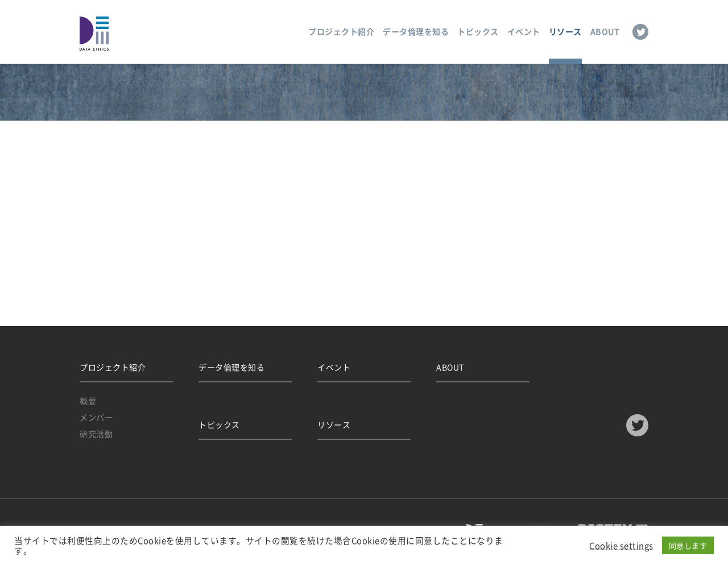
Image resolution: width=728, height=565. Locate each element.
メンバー (96, 417)
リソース (565, 31)
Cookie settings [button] (621, 546)
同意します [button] (688, 545)
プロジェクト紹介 (341, 31)
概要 (88, 401)
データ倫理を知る (416, 31)
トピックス (478, 31)
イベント (524, 31)
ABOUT (605, 31)
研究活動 (96, 434)
